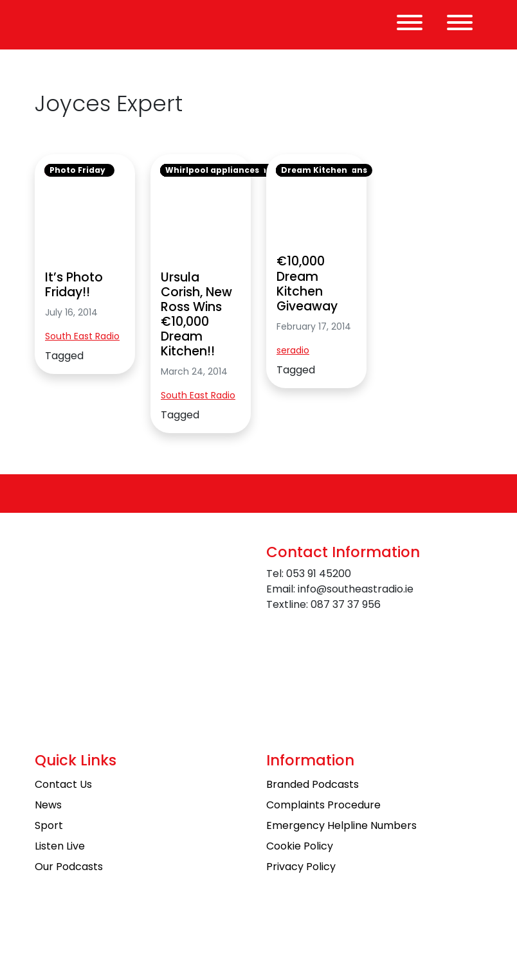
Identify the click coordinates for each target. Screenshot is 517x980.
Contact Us (63, 784)
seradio (293, 350)
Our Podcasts (69, 867)
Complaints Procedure (323, 805)
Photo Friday (77, 170)
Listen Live (60, 846)
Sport (49, 825)
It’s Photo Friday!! (74, 285)
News (48, 805)
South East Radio (82, 336)
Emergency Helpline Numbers (341, 825)
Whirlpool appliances (212, 170)
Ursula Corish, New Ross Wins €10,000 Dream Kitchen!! (196, 314)
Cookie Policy (300, 846)
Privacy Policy (301, 867)
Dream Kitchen (314, 170)
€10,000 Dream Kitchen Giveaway (307, 283)
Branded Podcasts (313, 784)
